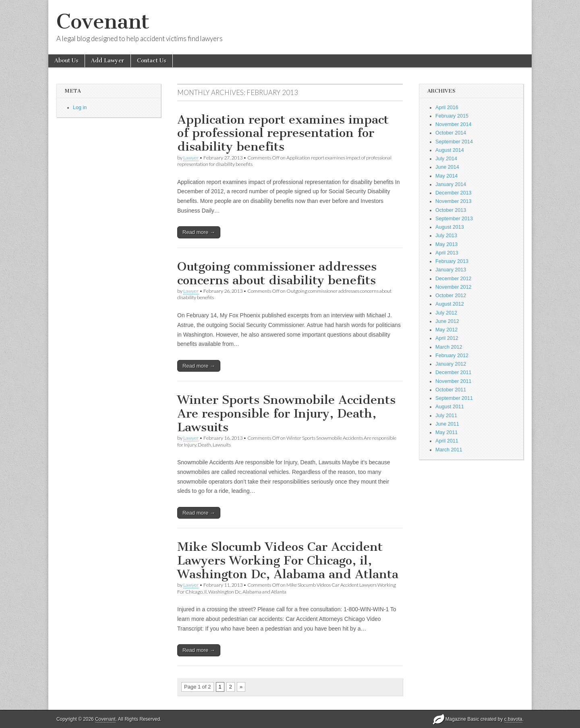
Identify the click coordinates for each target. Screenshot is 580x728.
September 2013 (454, 219)
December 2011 (454, 372)
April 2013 (447, 253)
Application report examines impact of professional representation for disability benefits (283, 133)
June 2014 (447, 167)
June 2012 (447, 321)
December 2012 (454, 279)
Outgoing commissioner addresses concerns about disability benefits (277, 273)
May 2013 (446, 244)
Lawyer (191, 158)
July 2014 (446, 159)
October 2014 (451, 133)
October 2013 (451, 210)
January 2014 (451, 184)
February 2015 (452, 116)
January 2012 (451, 364)
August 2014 (450, 150)
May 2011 (446, 432)
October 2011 (451, 390)
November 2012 (454, 287)
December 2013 (454, 193)
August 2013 (450, 227)
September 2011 (454, 398)
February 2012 (452, 356)
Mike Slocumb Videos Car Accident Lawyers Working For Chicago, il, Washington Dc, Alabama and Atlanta (288, 560)
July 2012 (446, 313)
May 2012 (446, 330)
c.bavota (513, 719)
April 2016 (447, 108)
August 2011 (450, 407)
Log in (80, 108)
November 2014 (454, 124)
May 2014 (446, 176)
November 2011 (454, 381)
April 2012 (447, 338)
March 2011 (449, 450)
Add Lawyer (108, 61)
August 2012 (450, 304)
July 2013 (446, 236)
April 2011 (447, 441)
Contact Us (152, 61)
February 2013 (452, 261)
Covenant (103, 22)
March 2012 (449, 347)
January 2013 (451, 270)
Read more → (199, 232)
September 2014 (454, 142)
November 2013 (454, 201)
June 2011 (447, 424)
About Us (66, 61)
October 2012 (451, 296)
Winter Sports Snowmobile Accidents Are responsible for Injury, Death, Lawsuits (286, 413)
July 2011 (446, 416)
